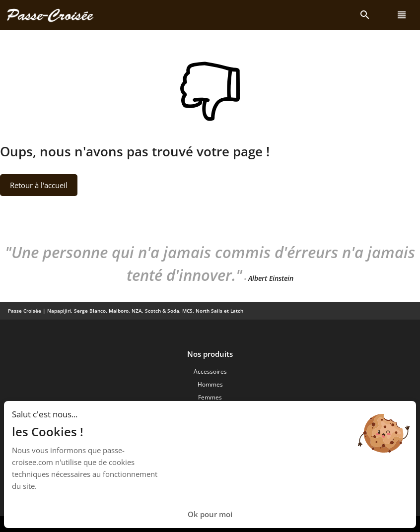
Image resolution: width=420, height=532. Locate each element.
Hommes (210, 384)
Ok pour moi (210, 514)
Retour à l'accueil (39, 185)
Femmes (210, 397)
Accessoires (210, 371)
